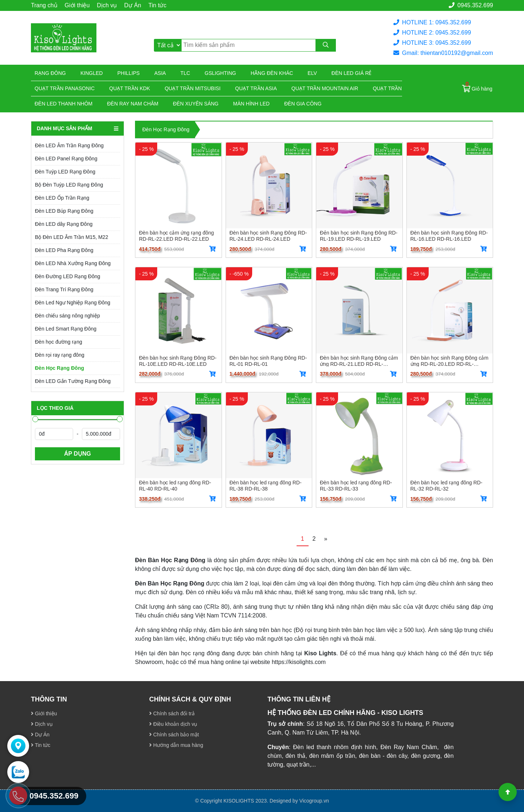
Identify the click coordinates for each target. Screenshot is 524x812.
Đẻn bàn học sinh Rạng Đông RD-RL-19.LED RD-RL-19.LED (359, 236)
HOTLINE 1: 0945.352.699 (432, 22)
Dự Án (133, 5)
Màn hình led (251, 104)
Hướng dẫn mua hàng (176, 745)
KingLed (92, 73)
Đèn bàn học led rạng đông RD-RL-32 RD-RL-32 (446, 485)
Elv (312, 73)
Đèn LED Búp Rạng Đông (64, 211)
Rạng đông (50, 73)
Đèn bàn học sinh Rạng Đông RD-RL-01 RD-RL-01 (268, 361)
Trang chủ (44, 5)
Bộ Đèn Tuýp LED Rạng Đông (69, 185)
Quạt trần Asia (256, 88)
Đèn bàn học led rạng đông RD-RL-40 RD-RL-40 (175, 485)
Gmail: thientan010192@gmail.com (443, 53)
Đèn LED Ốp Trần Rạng (62, 198)
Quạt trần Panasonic (65, 88)
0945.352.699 (471, 5)
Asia (160, 73)
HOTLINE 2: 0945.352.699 (432, 33)
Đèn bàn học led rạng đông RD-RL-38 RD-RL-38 (266, 485)
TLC (185, 73)
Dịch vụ (107, 5)
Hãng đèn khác (272, 73)
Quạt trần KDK (130, 88)
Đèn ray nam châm (133, 104)
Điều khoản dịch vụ (173, 724)
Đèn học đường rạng (59, 342)
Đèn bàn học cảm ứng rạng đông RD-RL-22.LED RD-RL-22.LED (176, 236)
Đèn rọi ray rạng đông (60, 355)
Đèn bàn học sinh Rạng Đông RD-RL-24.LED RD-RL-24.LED (268, 236)
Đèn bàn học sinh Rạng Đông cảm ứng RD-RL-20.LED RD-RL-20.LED (450, 361)
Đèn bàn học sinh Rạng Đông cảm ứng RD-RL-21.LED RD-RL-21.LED (359, 361)
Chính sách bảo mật (174, 735)
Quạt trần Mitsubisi (192, 88)
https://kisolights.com (299, 662)
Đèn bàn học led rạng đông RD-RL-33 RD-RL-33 (356, 485)
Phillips (128, 73)
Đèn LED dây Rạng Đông (64, 224)
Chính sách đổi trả (172, 713)
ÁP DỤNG (78, 454)
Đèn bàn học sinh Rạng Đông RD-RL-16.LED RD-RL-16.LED (449, 236)
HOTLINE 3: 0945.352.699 (432, 43)
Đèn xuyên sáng (196, 104)
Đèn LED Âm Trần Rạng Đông (69, 145)
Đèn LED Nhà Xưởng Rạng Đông (73, 263)
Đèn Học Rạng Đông (59, 368)
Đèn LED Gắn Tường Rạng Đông (73, 381)
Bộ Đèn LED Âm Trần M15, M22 (72, 237)
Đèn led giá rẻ (352, 73)
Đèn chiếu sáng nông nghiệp (68, 316)
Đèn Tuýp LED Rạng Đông (65, 172)
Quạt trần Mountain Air (325, 88)
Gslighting (220, 73)
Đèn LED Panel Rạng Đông (66, 159)
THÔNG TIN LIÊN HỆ (299, 699)
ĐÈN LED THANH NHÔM (63, 104)
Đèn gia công (303, 104)
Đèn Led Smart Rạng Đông (66, 329)
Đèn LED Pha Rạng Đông (64, 250)
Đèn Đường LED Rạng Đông (68, 276)
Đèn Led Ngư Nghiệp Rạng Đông (73, 303)
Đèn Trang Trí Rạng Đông (64, 289)
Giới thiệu (77, 5)
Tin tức (158, 5)
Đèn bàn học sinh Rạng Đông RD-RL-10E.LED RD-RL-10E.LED (178, 361)
